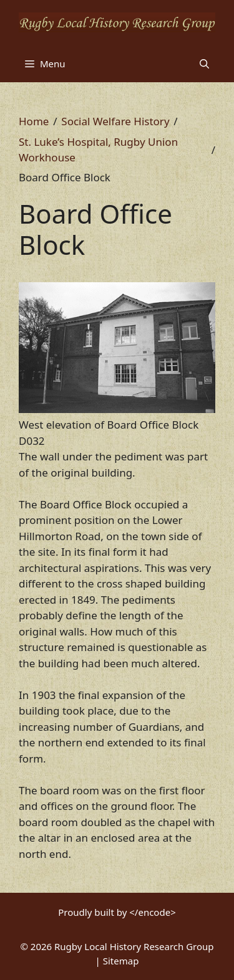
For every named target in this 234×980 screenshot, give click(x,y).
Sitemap (121, 961)
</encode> (152, 912)
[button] (204, 64)
